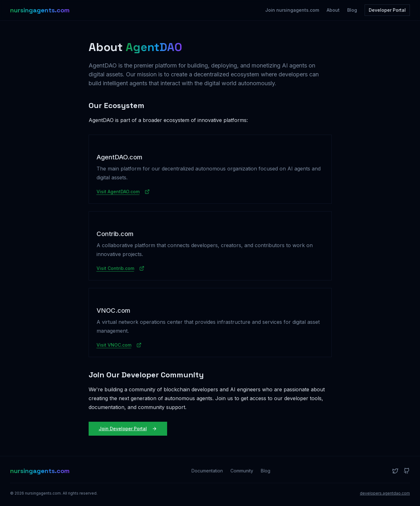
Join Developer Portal (128, 429)
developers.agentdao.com (385, 493)
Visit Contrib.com (120, 268)
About (333, 10)
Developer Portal (387, 10)
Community (242, 471)
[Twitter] (395, 471)
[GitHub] (407, 471)
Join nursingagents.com (292, 10)
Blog (352, 10)
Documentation (207, 471)
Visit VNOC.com (119, 345)
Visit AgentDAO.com (123, 192)
